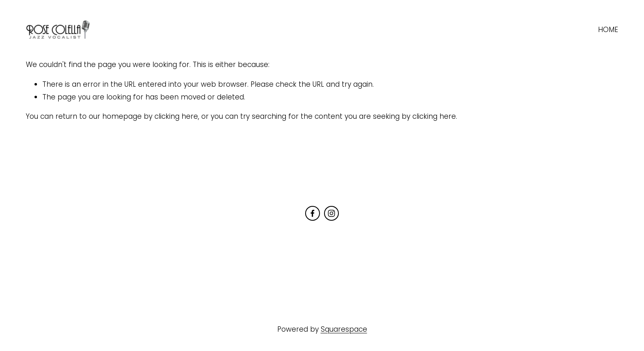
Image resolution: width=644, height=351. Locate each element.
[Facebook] (313, 213)
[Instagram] (331, 213)
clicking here (176, 116)
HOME (608, 30)
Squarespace (344, 329)
